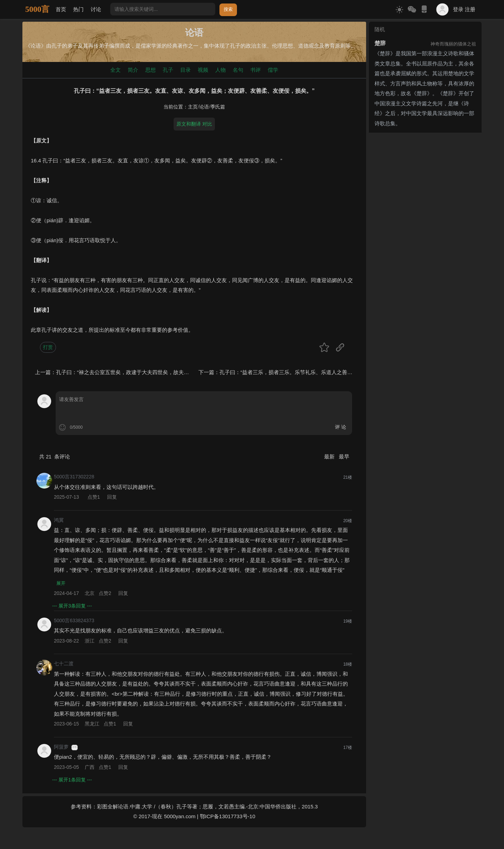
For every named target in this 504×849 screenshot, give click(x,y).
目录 (185, 70)
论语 (204, 107)
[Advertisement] (425, 179)
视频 (203, 70)
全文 (115, 70)
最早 (344, 457)
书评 (255, 70)
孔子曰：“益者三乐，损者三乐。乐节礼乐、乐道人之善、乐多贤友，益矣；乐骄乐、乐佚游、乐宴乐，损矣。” (347, 372)
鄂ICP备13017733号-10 (227, 817)
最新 (330, 457)
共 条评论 (55, 457)
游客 (75, 748)
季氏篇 (218, 107)
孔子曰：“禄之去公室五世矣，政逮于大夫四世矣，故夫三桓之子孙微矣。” (142, 372)
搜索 (228, 9)
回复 (112, 497)
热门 (78, 9)
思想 (150, 70)
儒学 (273, 70)
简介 (133, 70)
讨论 (96, 9)
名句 (238, 70)
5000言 (37, 9)
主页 (193, 107)
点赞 (94, 497)
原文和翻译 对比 (194, 124)
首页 (61, 9)
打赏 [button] (48, 347)
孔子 (168, 70)
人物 (220, 70)
